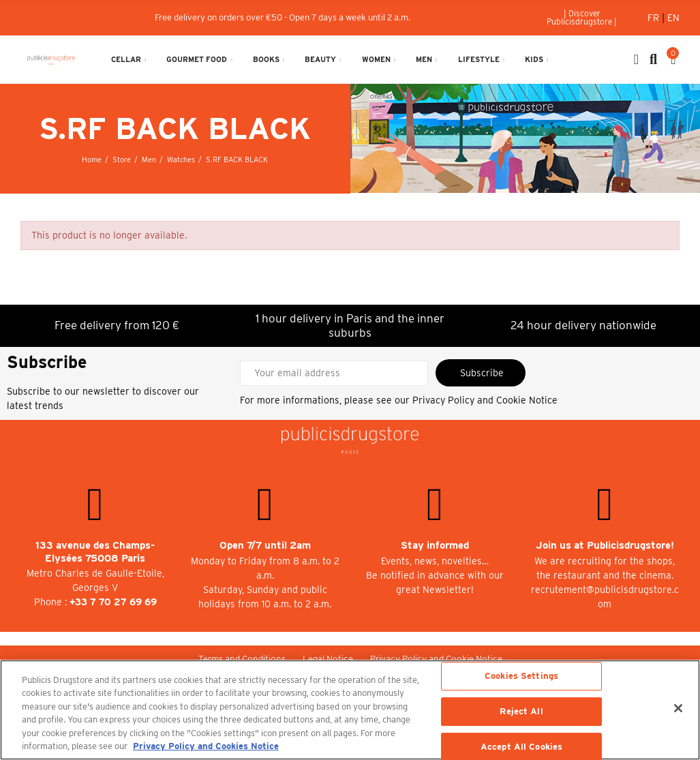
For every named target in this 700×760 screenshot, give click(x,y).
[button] (582, 18)
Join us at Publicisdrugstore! (605, 545)
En (673, 18)
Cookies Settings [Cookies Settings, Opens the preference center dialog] (521, 677)
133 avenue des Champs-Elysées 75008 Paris (95, 552)
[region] (350, 710)
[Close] (678, 708)
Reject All (521, 711)
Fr (655, 18)
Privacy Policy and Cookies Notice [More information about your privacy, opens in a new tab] (206, 746)
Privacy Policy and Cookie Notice (485, 400)
